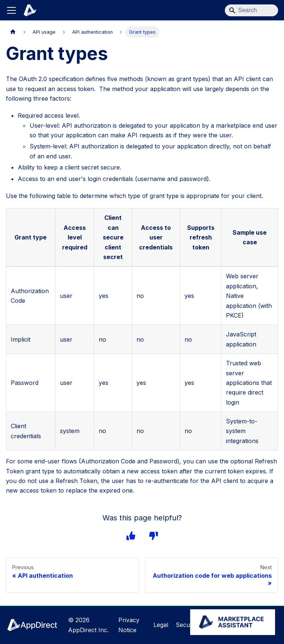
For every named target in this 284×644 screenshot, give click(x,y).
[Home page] (13, 32)
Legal (162, 625)
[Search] (251, 10)
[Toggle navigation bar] (11, 10)
